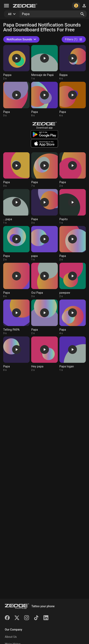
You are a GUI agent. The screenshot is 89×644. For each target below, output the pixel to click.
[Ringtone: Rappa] (73, 63)
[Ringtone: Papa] (16, 99)
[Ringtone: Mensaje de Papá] (44, 63)
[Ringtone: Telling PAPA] (16, 317)
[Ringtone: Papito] (73, 207)
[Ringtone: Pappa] (16, 63)
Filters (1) (74, 39)
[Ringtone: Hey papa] (44, 354)
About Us (11, 637)
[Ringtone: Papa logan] (73, 354)
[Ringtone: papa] (44, 244)
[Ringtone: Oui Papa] (44, 280)
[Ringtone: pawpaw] (73, 280)
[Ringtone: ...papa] (16, 207)
